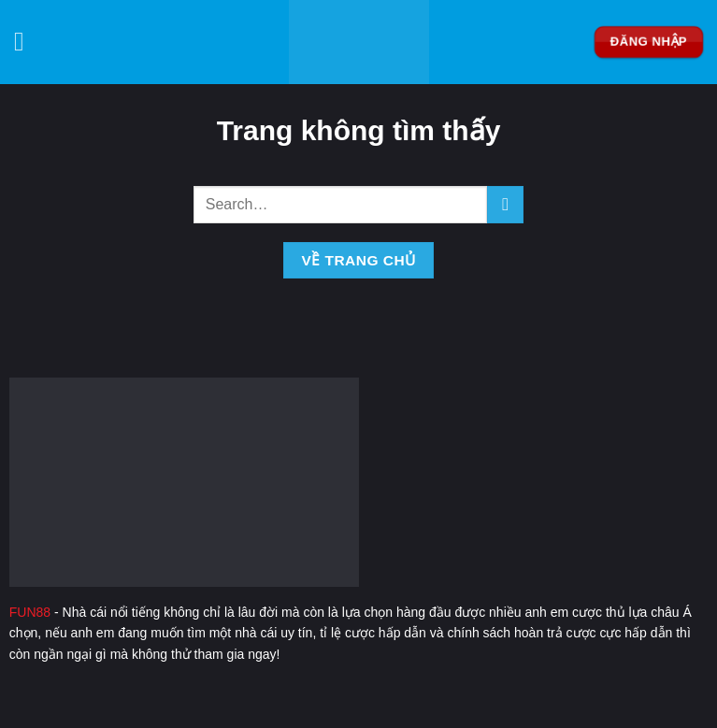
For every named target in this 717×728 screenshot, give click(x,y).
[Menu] (28, 42)
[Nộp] (505, 204)
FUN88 (30, 612)
